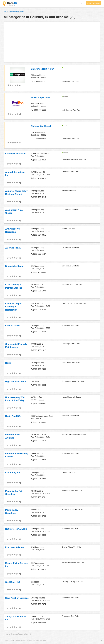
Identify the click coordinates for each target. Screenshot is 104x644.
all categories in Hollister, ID (15, 12)
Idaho (8, 634)
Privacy (43, 641)
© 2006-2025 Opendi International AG (18, 641)
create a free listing (93, 3)
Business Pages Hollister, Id (21, 634)
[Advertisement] (52, 42)
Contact (36, 641)
